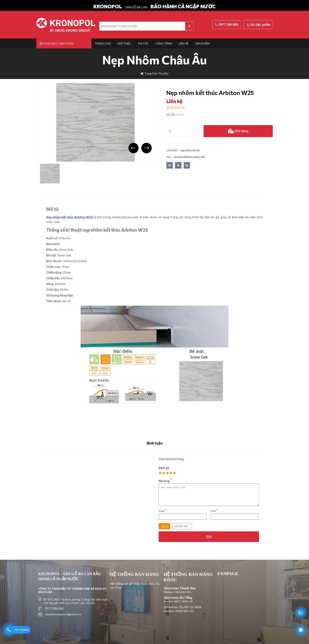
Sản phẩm (202, 43)
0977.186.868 (228, 25)
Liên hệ (184, 43)
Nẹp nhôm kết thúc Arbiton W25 (69, 217)
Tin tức (143, 43)
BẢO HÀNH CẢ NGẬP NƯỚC (183, 6)
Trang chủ (103, 43)
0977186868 (22, 630)
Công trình (164, 43)
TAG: (169, 157)
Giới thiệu (124, 43)
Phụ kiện (164, 73)
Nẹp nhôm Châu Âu (154, 60)
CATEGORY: (172, 150)
